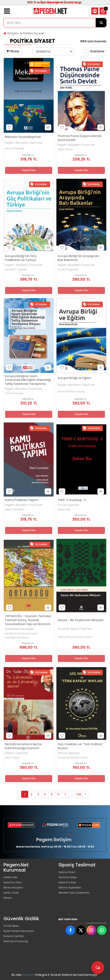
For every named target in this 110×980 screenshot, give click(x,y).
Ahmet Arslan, (14, 634)
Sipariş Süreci (67, 872)
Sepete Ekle (29, 170)
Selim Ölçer (12, 758)
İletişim (8, 898)
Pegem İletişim (54, 840)
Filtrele (13, 51)
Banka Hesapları (13, 888)
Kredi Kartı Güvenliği (16, 941)
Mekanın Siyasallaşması (23, 137)
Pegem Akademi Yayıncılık (24, 143)
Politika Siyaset (34, 33)
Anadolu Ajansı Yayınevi (75, 629)
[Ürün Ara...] (101, 23)
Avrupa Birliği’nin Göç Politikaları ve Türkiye (21, 258)
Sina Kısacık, (30, 634)
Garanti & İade (67, 882)
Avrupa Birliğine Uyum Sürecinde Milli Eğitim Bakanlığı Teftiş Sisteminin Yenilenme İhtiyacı (28, 380)
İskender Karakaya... (17, 638)
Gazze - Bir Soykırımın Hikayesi (81, 620)
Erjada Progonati (68, 270)
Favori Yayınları (68, 505)
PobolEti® (29, 975)
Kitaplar (13, 33)
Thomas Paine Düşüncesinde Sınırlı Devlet (80, 138)
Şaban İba (64, 510)
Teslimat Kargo (68, 877)
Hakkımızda (10, 877)
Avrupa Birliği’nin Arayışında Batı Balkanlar (78, 258)
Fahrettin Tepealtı (16, 270)
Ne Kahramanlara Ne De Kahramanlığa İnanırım (23, 746)
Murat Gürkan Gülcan (71, 392)
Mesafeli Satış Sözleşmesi (74, 893)
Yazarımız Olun (12, 882)
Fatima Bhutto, (67, 637)
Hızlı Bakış (47, 127)
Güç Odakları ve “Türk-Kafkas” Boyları (80, 746)
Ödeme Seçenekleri (70, 888)
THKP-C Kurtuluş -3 (72, 500)
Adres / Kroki (11, 893)
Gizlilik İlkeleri (11, 926)
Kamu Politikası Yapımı (22, 500)
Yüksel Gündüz (14, 393)
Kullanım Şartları (14, 936)
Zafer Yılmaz (65, 149)
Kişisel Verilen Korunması (19, 931)
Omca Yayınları (69, 753)
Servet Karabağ (15, 148)
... (72, 794)
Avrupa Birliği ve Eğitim (74, 378)
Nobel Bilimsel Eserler (19, 629)
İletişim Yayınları (16, 753)
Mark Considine (15, 510)
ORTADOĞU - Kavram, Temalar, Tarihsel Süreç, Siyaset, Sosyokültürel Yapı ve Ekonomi (28, 620)
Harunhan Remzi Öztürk (72, 758)
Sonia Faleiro (84, 637)
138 (79, 794)
